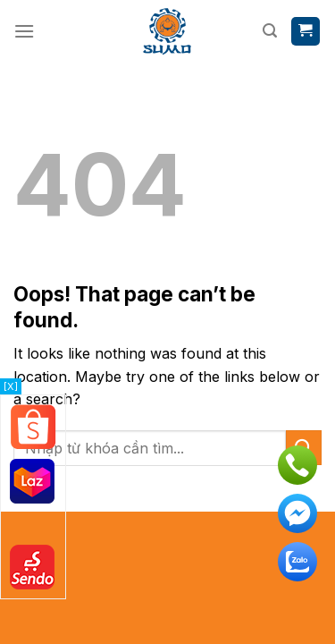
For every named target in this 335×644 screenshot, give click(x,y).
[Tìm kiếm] (270, 31)
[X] (11, 386)
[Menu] (24, 31)
